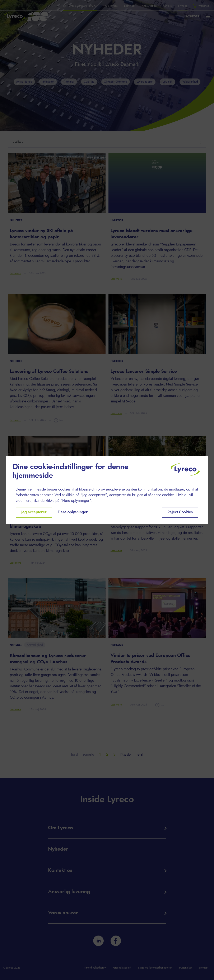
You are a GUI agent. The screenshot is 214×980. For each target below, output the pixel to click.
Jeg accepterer (34, 512)
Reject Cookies (180, 512)
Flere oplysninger (73, 512)
